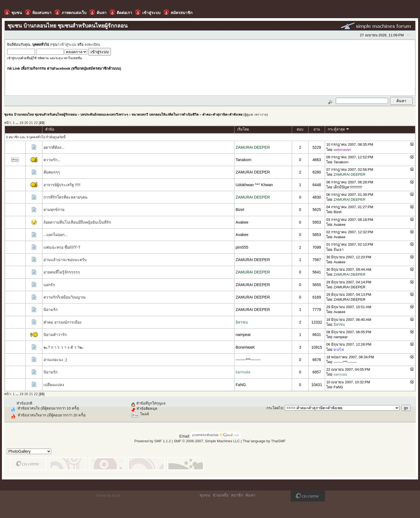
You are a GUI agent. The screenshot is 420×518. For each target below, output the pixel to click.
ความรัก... (52, 160)
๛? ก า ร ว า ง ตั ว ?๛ (64, 347)
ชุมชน (205, 495)
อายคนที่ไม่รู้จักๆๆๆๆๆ (62, 272)
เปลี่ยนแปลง (54, 385)
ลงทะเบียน (92, 45)
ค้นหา (250, 495)
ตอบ (300, 129)
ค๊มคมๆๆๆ (52, 172)
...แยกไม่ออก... (56, 235)
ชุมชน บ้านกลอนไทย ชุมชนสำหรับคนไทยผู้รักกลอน (40, 114)
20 (26, 123)
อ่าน (317, 129)
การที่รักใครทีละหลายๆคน (66, 197)
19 (21, 123)
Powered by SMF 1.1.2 (152, 441)
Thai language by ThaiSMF (264, 441)
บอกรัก (49, 285)
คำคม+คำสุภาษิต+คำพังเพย (222, 114)
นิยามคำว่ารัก (55, 335)
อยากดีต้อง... (54, 147)
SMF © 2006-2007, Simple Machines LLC (207, 441)
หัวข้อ (50, 129)
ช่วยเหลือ (221, 495)
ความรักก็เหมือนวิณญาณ (65, 297)
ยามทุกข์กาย (54, 210)
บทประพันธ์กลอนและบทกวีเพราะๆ (104, 114)
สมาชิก (237, 495)
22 (36, 123)
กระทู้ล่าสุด (339, 129)
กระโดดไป (275, 408)
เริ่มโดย (243, 129)
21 (31, 123)
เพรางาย (261, 114)
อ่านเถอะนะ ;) (55, 360)
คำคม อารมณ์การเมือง (62, 322)
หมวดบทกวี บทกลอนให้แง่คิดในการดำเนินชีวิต (165, 114)
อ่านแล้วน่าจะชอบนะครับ (65, 260)
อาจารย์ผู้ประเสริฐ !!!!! (62, 185)
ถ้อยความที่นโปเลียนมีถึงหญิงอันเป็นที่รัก (77, 222)
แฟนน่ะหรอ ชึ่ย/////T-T (62, 247)
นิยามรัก (51, 310)
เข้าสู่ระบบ (68, 45)
